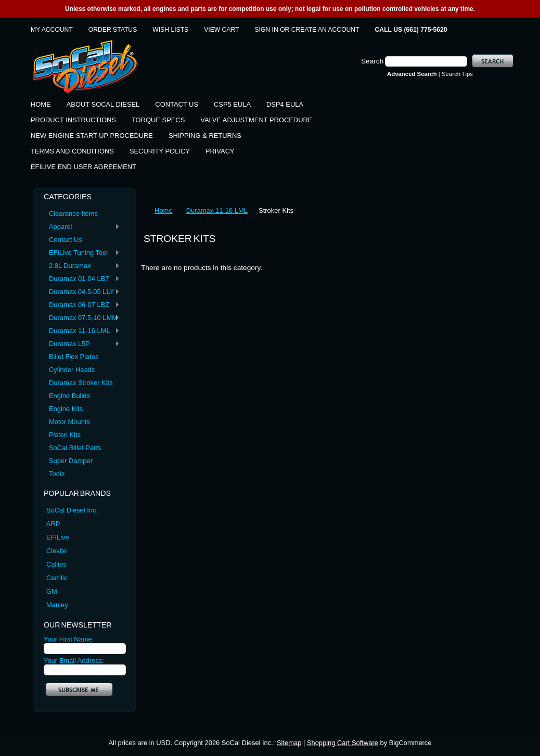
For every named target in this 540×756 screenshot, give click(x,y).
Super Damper (71, 461)
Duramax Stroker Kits (81, 383)
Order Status (113, 30)
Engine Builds (69, 396)
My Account (52, 30)
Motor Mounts (69, 422)
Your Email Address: (74, 661)
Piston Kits (65, 435)
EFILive (58, 537)
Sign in (267, 30)
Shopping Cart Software (343, 743)
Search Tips (457, 74)
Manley (57, 605)
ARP (53, 524)
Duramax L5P (82, 344)
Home (164, 210)
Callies (56, 564)
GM (52, 591)
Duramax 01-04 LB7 (82, 279)
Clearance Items (73, 214)
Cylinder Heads (72, 370)
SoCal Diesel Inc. (72, 510)
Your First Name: (69, 639)
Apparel (82, 227)
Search (372, 61)
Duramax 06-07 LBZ (82, 305)
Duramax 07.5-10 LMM (82, 318)
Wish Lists (170, 30)
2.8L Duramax (82, 266)
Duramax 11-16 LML (82, 331)
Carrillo (57, 578)
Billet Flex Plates (74, 357)
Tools (57, 474)
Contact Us (66, 240)
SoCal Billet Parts (75, 448)
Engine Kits (66, 409)
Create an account (325, 30)
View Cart (221, 30)
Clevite (56, 551)
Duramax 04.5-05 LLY (82, 292)
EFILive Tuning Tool (82, 253)
